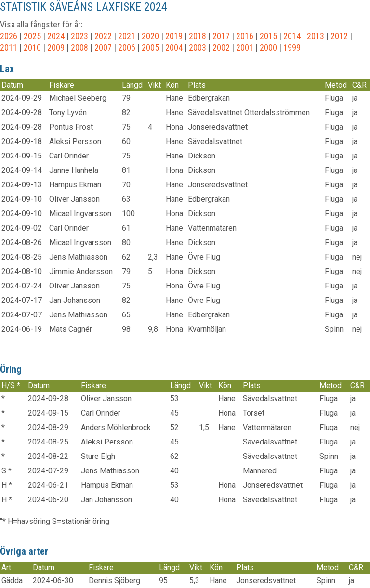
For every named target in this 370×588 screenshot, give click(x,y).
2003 (198, 47)
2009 (56, 47)
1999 (292, 47)
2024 (56, 36)
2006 (127, 47)
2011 (9, 47)
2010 (32, 47)
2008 (79, 47)
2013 (316, 36)
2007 (103, 47)
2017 (221, 36)
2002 (221, 47)
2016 (245, 36)
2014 (292, 36)
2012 (339, 36)
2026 (9, 36)
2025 (32, 36)
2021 (127, 36)
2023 (79, 36)
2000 (268, 47)
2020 (150, 36)
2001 (245, 47)
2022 (103, 36)
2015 (268, 36)
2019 (174, 36)
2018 (198, 36)
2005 (150, 47)
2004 (174, 47)
